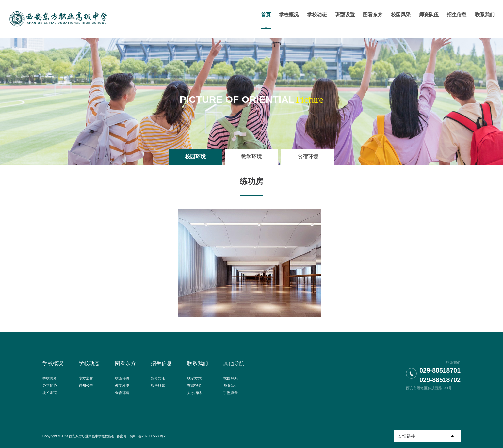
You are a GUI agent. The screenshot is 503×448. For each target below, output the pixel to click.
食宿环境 (308, 156)
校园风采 (231, 378)
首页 (265, 15)
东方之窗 (86, 378)
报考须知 (158, 386)
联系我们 (198, 363)
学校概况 (53, 363)
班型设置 (231, 393)
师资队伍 (231, 386)
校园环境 (195, 156)
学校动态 (89, 363)
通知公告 (86, 386)
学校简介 (50, 378)
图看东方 (125, 363)
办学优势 (50, 386)
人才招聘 (194, 393)
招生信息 (161, 363)
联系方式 (194, 378)
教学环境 (252, 156)
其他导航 (234, 363)
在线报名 (194, 386)
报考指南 (158, 378)
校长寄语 (50, 393)
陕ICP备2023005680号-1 (148, 436)
